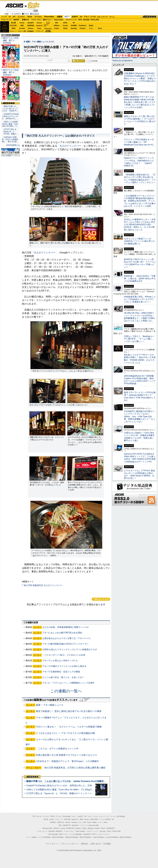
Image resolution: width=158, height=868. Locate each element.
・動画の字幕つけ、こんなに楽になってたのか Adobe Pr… (10, 109)
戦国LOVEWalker (125, 837)
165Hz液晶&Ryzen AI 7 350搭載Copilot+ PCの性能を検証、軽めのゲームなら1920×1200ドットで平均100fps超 (140, 380)
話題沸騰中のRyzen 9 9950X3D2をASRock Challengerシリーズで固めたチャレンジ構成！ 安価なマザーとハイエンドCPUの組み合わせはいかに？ (140, 79)
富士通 (13, 23)
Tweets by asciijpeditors (122, 61)
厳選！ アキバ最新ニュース (37, 42)
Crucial (65, 26)
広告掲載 (107, 844)
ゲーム (112, 17)
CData (65, 28)
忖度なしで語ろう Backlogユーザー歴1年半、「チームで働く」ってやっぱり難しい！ (139, 339)
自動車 (59, 17)
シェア (50, 60)
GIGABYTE (39, 26)
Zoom (100, 28)
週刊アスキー (48, 20)
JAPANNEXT (31, 31)
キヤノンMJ (22, 31)
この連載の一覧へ (66, 691)
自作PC (75, 17)
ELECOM (13, 26)
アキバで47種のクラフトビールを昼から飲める (64, 666)
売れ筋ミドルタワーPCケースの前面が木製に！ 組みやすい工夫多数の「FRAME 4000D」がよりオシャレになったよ (140, 359)
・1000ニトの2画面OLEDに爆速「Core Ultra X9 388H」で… (10, 124)
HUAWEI (74, 26)
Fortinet (83, 28)
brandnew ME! (48, 31)
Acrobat (22, 28)
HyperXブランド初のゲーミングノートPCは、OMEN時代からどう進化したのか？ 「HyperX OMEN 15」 (139, 162)
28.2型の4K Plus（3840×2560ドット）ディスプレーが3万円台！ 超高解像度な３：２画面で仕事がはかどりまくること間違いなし (140, 317)
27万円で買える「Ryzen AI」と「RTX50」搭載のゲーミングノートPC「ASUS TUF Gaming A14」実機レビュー (83, 793)
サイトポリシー (52, 844)
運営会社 (85, 844)
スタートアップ (102, 17)
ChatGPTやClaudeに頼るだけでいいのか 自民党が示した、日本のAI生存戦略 (66, 785)
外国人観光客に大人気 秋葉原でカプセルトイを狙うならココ (66, 755)
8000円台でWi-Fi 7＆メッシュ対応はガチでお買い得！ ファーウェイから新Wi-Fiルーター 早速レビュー (140, 263)
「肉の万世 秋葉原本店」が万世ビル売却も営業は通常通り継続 (74, 768)
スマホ (93, 17)
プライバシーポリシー (70, 844)
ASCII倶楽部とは (13, 145)
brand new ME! (94, 825)
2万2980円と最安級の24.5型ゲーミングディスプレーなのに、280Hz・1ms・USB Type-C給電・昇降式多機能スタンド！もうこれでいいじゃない (140, 416)
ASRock (56, 26)
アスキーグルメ (37, 20)
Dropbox (57, 28)
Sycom (39, 23)
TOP (34, 816)
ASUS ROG (31, 26)
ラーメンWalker (31, 837)
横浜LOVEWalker (58, 837)
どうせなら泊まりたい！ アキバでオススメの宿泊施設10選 (65, 733)
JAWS (13, 28)
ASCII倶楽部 (150, 17)
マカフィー (13, 31)
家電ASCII (26, 20)
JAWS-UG (61, 822)
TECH (30, 17)
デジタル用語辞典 (76, 834)
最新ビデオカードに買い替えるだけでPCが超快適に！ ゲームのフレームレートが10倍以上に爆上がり (140, 120)
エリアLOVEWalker (44, 837)
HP (74, 23)
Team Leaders (80, 831)
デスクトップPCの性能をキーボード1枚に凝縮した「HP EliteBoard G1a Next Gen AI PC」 (140, 142)
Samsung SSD (47, 828)
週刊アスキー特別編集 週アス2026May (11, 40)
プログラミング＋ (92, 831)
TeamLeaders (59, 20)
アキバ (86, 17)
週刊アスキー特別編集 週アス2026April (11, 72)
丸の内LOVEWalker (112, 837)
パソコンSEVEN (48, 23)
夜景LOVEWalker (85, 837)
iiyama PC (75, 819)
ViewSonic (83, 26)
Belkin (91, 26)
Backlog (74, 28)
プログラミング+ (71, 20)
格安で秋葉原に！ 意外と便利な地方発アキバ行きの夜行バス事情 (69, 711)
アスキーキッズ (6, 20)
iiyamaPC (31, 23)
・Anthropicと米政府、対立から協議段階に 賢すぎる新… (10, 139)
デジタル (38, 17)
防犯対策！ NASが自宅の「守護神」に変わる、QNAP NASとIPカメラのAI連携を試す (140, 279)
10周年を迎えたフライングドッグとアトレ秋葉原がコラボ (70, 649)
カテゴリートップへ (101, 599)
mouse (22, 23)
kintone (31, 28)
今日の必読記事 (53, 834)
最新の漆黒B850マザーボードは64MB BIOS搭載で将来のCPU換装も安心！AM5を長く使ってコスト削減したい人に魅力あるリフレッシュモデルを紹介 (140, 102)
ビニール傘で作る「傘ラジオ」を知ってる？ (63, 677)
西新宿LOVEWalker (72, 837)
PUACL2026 (95, 20)
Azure (39, 28)
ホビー (67, 17)
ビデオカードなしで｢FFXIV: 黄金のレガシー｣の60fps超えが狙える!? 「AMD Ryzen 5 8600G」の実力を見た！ (139, 474)
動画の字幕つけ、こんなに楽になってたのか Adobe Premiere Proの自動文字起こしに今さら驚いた (77, 781)
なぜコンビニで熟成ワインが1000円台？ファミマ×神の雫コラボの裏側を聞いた (139, 241)
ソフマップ (39, 31)
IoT (14, 17)
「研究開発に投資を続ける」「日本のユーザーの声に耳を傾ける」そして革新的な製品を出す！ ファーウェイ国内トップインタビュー (140, 178)
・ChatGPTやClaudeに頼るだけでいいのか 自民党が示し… (10, 116)
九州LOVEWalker (98, 837)
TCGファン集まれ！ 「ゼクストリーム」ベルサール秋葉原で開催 (69, 727)
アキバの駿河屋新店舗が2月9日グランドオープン (65, 644)
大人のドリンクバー (70, 146)
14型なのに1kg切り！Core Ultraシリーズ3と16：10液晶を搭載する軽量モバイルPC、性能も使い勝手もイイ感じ (139, 437)
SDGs (80, 20)
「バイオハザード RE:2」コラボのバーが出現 (64, 655)
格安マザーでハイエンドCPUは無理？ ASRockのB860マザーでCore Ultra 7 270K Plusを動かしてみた (140, 396)
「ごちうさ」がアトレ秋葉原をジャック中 (57, 749)
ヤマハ (91, 28)
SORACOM (70, 828)
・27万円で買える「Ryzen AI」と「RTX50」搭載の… (10, 132)
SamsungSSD (46, 25)
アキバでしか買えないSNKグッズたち (60, 660)
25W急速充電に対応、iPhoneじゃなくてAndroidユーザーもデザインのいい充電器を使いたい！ (140, 299)
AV (81, 17)
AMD (22, 26)
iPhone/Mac (49, 17)
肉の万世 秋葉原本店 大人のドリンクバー (43, 585)
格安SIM (16, 20)
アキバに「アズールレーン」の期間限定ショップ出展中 (68, 683)
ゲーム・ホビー (34, 5)
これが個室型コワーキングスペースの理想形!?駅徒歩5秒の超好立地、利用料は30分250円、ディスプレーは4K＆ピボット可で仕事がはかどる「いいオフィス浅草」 (140, 201)
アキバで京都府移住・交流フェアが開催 (61, 672)
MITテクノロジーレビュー (101, 834)
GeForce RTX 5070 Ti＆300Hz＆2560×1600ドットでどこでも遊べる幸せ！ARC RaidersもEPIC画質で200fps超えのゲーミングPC (140, 458)
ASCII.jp (14, 6)
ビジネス (21, 17)
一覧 (68, 61)
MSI (57, 23)
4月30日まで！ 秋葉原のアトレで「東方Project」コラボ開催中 (67, 761)
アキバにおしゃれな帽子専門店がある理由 (62, 633)
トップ (4, 17)
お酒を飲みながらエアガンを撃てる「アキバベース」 (67, 638)
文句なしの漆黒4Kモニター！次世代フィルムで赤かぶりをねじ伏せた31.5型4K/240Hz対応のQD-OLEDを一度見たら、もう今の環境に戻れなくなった (140, 225)
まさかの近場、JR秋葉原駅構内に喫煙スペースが (66, 627)
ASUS (65, 23)
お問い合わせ (96, 844)
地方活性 (86, 20)
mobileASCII (87, 834)
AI (10, 17)
